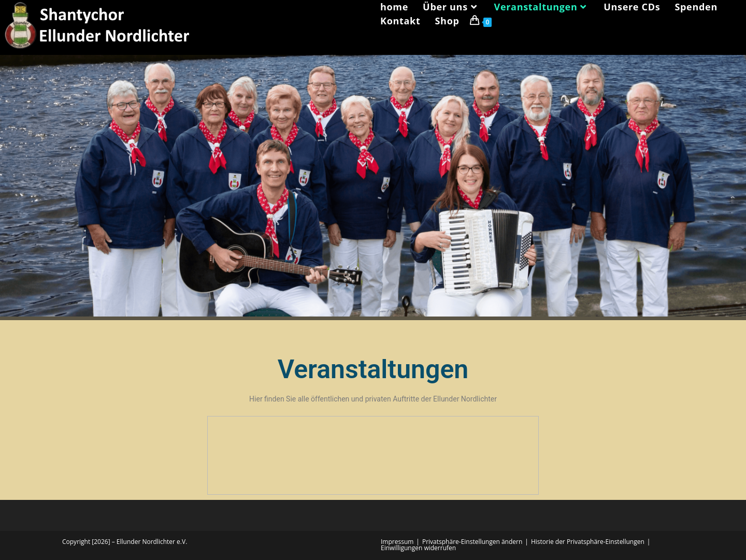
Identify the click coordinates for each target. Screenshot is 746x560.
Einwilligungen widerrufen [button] (418, 548)
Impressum (397, 542)
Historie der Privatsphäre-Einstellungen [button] (588, 542)
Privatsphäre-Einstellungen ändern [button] (472, 542)
